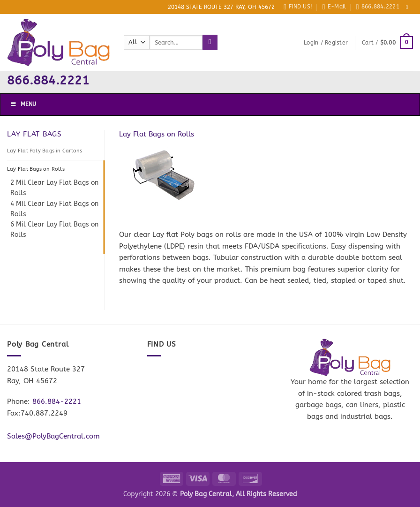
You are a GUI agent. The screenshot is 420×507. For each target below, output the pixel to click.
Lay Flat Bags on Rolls (36, 169)
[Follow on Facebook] (409, 7)
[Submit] (210, 42)
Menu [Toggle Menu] (23, 104)
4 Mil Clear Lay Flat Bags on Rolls (54, 209)
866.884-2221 (57, 401)
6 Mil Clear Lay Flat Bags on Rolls (54, 230)
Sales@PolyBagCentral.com (53, 436)
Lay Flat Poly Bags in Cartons (45, 151)
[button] (326, 43)
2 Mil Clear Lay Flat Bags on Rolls (54, 188)
